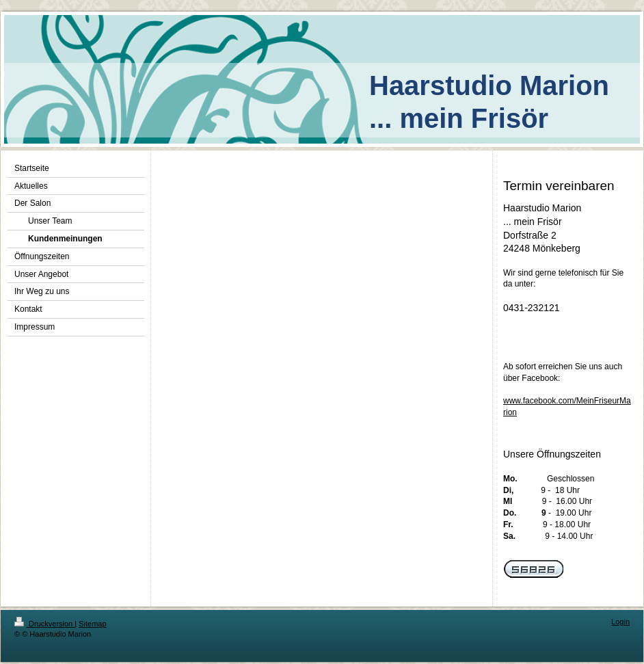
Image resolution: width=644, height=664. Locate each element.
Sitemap (92, 624)
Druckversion (44, 624)
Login (620, 622)
